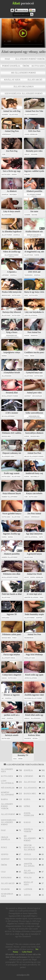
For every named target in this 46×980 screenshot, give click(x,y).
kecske (35, 215)
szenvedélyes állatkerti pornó (24, 93)
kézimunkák (29, 638)
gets (41, 537)
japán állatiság (31, 678)
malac (27, 154)
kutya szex (38, 66)
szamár (5, 114)
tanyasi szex (31, 859)
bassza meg (6, 436)
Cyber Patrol (27, 952)
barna (14, 174)
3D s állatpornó (8, 416)
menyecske (6, 295)
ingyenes (13, 195)
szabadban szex (7, 895)
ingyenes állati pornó (33, 698)
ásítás (27, 895)
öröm (26, 66)
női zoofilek (37, 396)
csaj (15, 759)
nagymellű (35, 477)
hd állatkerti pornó (23, 73)
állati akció (35, 80)
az (3, 698)
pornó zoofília (11, 66)
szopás (5, 854)
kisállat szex (12, 80)
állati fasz (14, 114)
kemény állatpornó (10, 497)
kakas (27, 336)
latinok (28, 889)
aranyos (34, 336)
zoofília (5, 195)
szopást (28, 396)
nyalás (27, 174)
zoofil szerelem (31, 134)
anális (27, 517)
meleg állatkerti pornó (34, 456)
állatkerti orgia (9, 658)
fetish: (35, 738)
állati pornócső (31, 114)
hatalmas (6, 618)
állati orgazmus (23, 86)
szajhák (34, 154)
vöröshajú (6, 134)
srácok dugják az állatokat (34, 235)
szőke (27, 806)
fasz (7, 59)
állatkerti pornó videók (30, 59)
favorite (28, 738)
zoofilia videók (28, 830)
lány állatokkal (31, 315)
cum (3, 154)
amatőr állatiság (31, 597)
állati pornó (7, 235)
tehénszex (28, 275)
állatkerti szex (8, 456)
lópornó (5, 275)
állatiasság (7, 215)
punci (26, 356)
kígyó (26, 577)
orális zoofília (6, 838)
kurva (37, 255)
